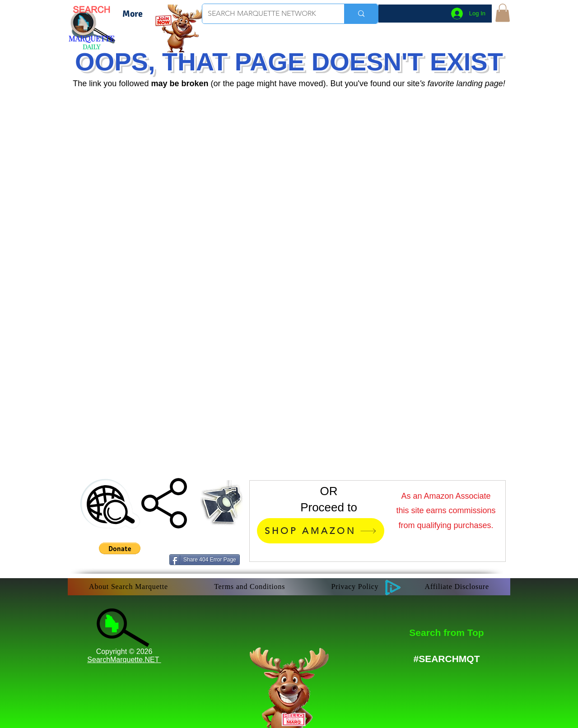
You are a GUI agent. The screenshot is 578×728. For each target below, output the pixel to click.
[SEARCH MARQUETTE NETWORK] (266, 14)
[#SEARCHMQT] (447, 659)
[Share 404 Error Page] (205, 560)
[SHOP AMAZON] (321, 531)
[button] (503, 13)
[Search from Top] (447, 633)
